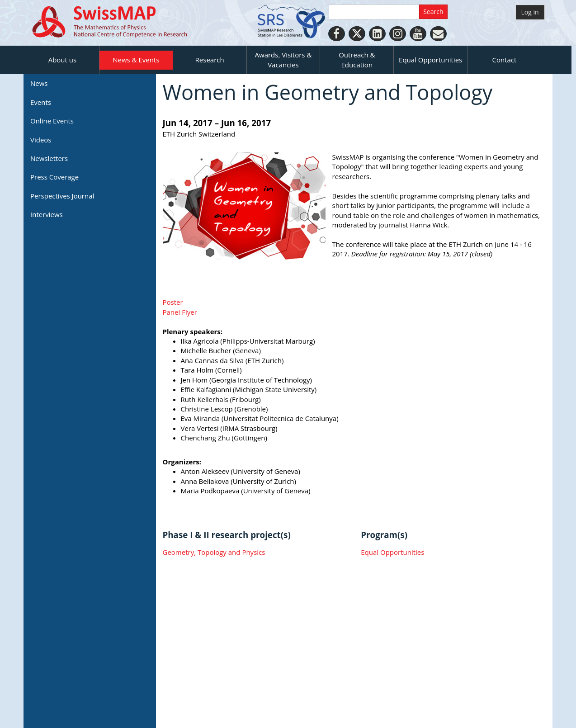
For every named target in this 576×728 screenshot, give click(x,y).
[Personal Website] (438, 34)
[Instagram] (398, 34)
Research (210, 60)
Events (41, 102)
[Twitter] (357, 34)
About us (62, 60)
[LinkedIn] (377, 34)
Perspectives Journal (62, 196)
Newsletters (49, 158)
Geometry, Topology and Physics (214, 552)
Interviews (47, 214)
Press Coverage (54, 177)
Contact (505, 60)
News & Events (136, 60)
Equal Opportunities (430, 60)
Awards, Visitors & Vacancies (283, 59)
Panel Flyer (180, 312)
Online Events (52, 121)
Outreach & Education (357, 59)
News (39, 83)
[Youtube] (418, 34)
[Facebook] (337, 34)
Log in (530, 12)
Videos (41, 140)
